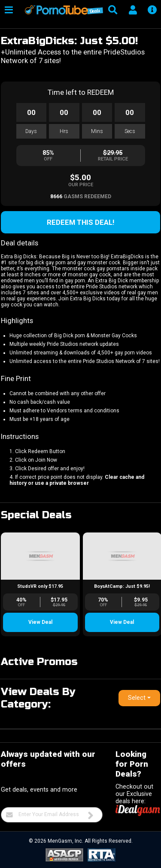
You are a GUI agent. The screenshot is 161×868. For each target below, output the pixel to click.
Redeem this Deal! (80, 222)
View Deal (40, 622)
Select (137, 698)
